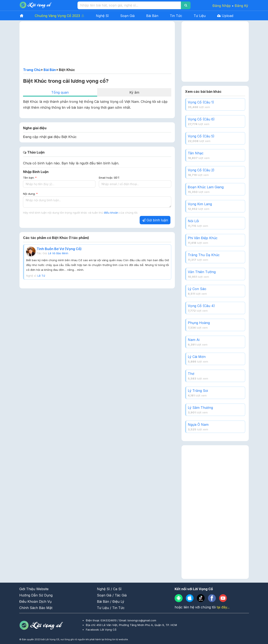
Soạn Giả (127, 16)
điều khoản (111, 213)
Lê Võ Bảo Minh (58, 253)
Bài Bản (152, 16)
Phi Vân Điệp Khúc (203, 238)
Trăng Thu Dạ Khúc (204, 255)
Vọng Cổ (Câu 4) (201, 306)
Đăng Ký (241, 6)
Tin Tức (176, 16)
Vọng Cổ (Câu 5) (201, 136)
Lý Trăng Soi (198, 391)
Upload (225, 16)
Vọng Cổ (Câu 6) (201, 119)
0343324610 (109, 620)
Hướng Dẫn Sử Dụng (36, 595)
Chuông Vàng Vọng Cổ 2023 (60, 16)
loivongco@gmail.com (142, 620)
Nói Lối (193, 221)
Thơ (191, 374)
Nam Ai (194, 340)
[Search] (186, 5)
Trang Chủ (32, 70)
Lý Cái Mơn (197, 357)
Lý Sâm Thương (200, 408)
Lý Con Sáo (197, 289)
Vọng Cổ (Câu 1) (201, 102)
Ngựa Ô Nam (198, 425)
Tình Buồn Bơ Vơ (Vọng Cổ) (59, 249)
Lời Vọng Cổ (108, 630)
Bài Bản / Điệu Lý (111, 601)
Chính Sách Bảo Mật (36, 608)
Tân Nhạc (196, 153)
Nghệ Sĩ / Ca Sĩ (109, 589)
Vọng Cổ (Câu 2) (201, 170)
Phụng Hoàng (199, 323)
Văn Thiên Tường (202, 272)
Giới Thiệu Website (34, 589)
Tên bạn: (30, 178)
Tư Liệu (200, 16)
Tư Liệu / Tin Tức (111, 608)
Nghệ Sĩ (102, 16)
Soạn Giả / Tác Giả (112, 595)
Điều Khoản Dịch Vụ (35, 601)
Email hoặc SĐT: (109, 178)
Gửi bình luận (155, 220)
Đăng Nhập (222, 6)
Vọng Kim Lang (200, 204)
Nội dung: (30, 194)
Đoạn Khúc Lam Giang (206, 187)
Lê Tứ (41, 276)
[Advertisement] (97, 46)
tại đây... (223, 607)
